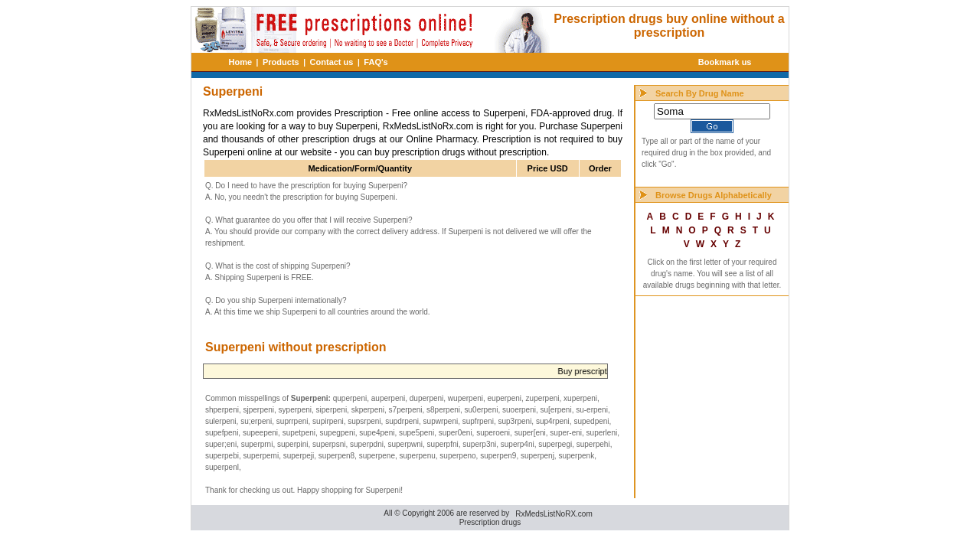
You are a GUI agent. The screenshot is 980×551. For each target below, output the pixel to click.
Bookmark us (725, 62)
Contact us (332, 62)
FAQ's (376, 62)
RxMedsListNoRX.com (554, 514)
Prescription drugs (490, 522)
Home (241, 62)
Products (281, 62)
